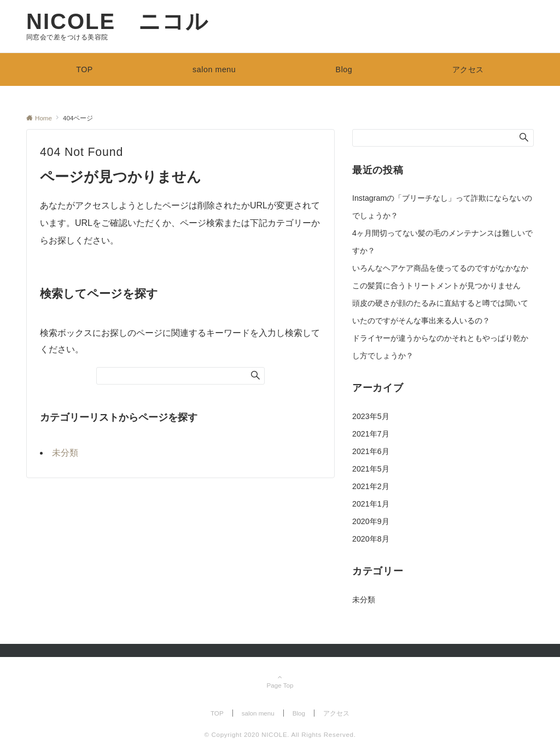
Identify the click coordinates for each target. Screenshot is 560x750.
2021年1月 (371, 504)
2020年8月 (371, 539)
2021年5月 (371, 469)
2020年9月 (371, 521)
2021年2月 (371, 486)
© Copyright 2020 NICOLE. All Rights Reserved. (280, 734)
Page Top (280, 682)
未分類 (65, 453)
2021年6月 (371, 451)
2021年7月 (371, 434)
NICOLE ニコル (118, 21)
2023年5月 (371, 416)
